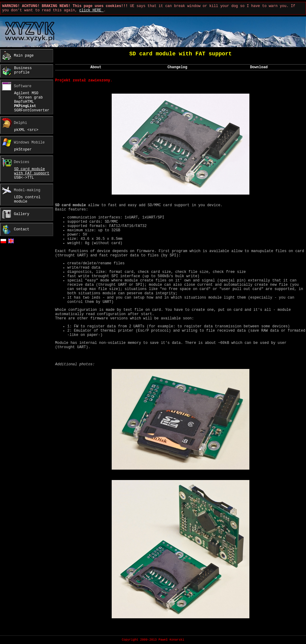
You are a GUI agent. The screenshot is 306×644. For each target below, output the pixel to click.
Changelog (177, 67)
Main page (18, 56)
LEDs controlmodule (27, 199)
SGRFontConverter (32, 110)
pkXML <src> (26, 130)
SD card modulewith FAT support (32, 171)
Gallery (17, 214)
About (96, 67)
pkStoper (23, 150)
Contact (16, 229)
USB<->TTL (24, 178)
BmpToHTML (24, 102)
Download (259, 67)
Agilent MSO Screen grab (28, 95)
